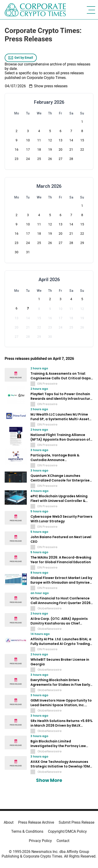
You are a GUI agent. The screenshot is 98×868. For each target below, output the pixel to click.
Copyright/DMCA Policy (67, 831)
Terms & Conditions (27, 831)
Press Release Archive (36, 822)
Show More (49, 780)
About (9, 822)
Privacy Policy (40, 841)
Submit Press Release (76, 822)
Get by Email (21, 58)
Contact (63, 841)
